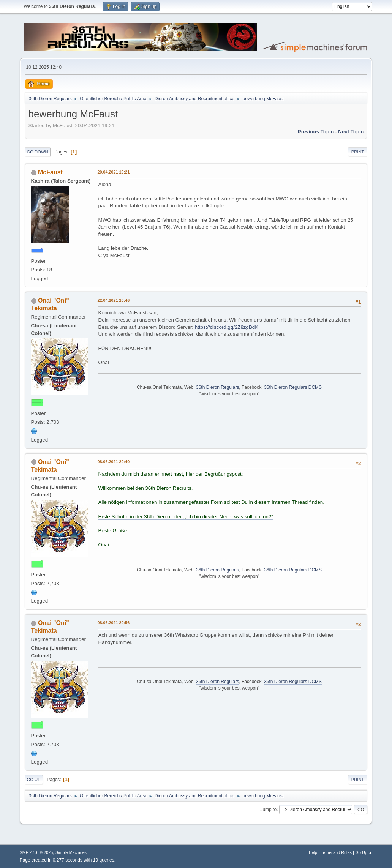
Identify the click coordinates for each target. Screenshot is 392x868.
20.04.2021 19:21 (114, 172)
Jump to (268, 809)
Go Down (38, 152)
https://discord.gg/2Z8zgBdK (227, 327)
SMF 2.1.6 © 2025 (36, 852)
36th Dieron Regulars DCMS (293, 387)
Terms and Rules (336, 852)
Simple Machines (71, 852)
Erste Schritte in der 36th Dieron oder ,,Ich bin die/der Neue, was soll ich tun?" (186, 517)
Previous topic (316, 132)
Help (313, 852)
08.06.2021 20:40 (114, 462)
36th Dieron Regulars (217, 387)
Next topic (351, 132)
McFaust (50, 172)
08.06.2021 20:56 (114, 623)
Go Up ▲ (364, 852)
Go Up (34, 780)
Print (358, 152)
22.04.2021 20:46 (114, 300)
